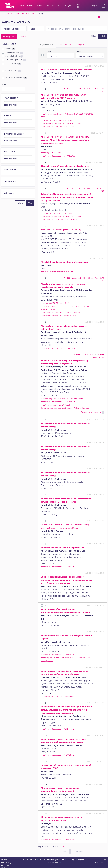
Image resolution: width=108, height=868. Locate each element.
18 (45, 606)
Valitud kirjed (99, 15)
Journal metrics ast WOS (52, 220)
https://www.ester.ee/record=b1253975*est (58, 840)
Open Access (13, 71)
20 (46, 667)
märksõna (10, 152)
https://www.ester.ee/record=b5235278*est (58, 402)
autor (8, 116)
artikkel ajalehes (14, 56)
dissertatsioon (13, 64)
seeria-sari (10, 170)
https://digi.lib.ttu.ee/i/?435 (51, 153)
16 (45, 544)
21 (45, 703)
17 (45, 573)
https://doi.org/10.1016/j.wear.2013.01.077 (56, 120)
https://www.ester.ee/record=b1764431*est (57, 755)
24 (46, 784)
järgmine (80, 851)
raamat (10, 49)
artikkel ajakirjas (14, 53)
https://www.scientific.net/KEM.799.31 (55, 405)
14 (45, 495)
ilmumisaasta (11, 98)
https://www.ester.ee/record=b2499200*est (58, 156)
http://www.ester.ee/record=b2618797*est (57, 272)
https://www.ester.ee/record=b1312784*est (57, 729)
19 (45, 632)
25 (46, 814)
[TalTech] (9, 6)
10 (46, 355)
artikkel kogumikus (16, 60)
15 (45, 521)
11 (45, 420)
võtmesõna (10, 193)
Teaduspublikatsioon (16, 78)
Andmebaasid (13, 14)
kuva (49, 51)
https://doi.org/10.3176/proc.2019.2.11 (55, 303)
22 (46, 735)
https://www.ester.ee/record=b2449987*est (58, 348)
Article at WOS (70, 127)
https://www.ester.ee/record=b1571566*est (57, 697)
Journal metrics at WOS (51, 127)
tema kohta (10, 181)
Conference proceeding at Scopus (56, 408)
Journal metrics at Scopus (52, 124)
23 (46, 761)
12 (45, 443)
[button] (104, 6)
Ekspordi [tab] (81, 45)
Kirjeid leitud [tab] (47, 45)
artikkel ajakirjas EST (74, 89)
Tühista (93, 36)
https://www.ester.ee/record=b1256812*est (57, 567)
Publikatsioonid (28, 14)
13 (45, 469)
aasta (4, 85)
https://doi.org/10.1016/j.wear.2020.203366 (57, 213)
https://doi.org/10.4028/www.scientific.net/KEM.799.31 (62, 399)
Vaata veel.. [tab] (66, 45)
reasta (79, 51)
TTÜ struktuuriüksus (14, 134)
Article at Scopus (73, 124)
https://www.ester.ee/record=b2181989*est (57, 655)
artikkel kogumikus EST (83, 355)
